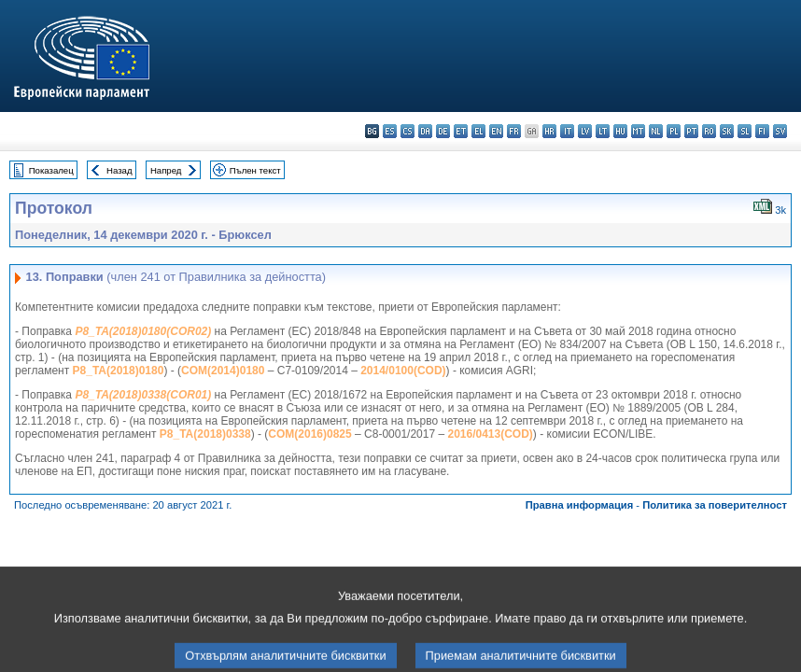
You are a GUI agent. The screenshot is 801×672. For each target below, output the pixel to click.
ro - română (709, 131)
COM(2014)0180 (223, 371)
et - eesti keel (461, 131)
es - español (390, 131)
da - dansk (425, 131)
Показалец (51, 170)
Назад (119, 170)
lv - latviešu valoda (585, 131)
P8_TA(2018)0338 (205, 434)
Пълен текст (255, 170)
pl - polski (674, 131)
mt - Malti (638, 131)
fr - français (514, 131)
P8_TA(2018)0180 (119, 371)
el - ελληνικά (478, 131)
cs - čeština (408, 131)
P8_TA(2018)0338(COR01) (143, 395)
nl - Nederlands (656, 131)
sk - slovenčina (727, 131)
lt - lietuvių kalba (603, 131)
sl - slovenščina (745, 131)
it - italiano (567, 131)
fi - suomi (762, 131)
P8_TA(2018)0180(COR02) (143, 331)
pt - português (691, 131)
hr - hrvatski (549, 131)
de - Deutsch (443, 131)
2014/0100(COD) (403, 371)
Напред (166, 170)
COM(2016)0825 (309, 434)
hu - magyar (620, 131)
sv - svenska (780, 131)
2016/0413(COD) (490, 434)
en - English (496, 131)
